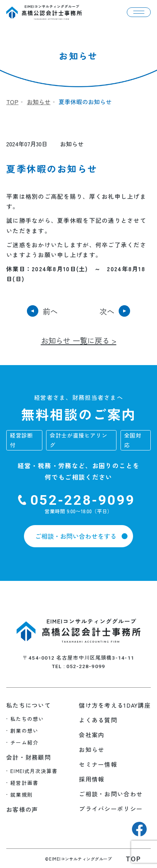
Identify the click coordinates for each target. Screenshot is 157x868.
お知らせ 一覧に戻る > (79, 340)
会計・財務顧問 (29, 757)
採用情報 (92, 779)
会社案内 (92, 735)
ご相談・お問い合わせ (111, 794)
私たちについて (29, 705)
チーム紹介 (24, 742)
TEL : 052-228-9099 (78, 666)
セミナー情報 (98, 764)
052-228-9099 (83, 500)
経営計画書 (24, 783)
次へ (107, 311)
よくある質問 (98, 720)
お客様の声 (22, 809)
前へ (50, 311)
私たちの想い (27, 719)
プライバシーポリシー (111, 809)
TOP (12, 102)
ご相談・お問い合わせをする (76, 536)
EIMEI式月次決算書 (34, 771)
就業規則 (21, 794)
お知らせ (39, 102)
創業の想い (24, 731)
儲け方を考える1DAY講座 (115, 705)
